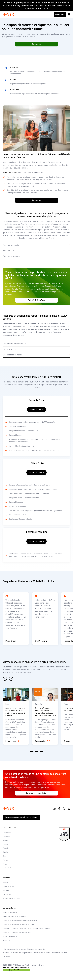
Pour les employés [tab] (11, 245)
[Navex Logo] (9, 14)
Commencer (36, 44)
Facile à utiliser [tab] (10, 349)
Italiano (5, 844)
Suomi (5, 864)
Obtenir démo (60, 14)
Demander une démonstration (37, 793)
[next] (11, 679)
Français (6, 848)
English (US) (7, 832)
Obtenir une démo (36, 472)
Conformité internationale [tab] (15, 344)
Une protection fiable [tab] (12, 355)
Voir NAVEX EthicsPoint (36, 300)
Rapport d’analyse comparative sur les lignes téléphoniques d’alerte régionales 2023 (45, 712)
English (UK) (7, 836)
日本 (4, 856)
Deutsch (5, 840)
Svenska (5, 860)
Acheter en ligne (36, 410)
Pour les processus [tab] (12, 256)
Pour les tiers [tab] (9, 250)
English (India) (7, 868)
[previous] (5, 679)
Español (5, 852)
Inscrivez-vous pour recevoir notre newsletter (21, 817)
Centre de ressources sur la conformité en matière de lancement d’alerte (15, 712)
